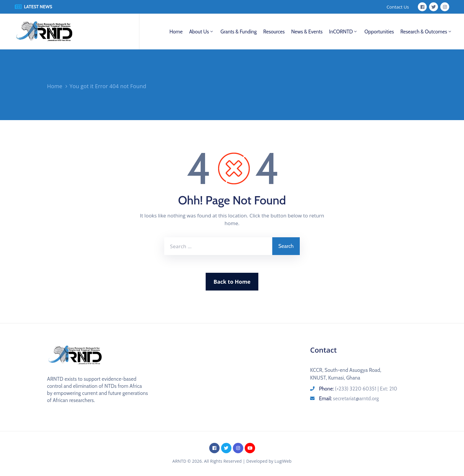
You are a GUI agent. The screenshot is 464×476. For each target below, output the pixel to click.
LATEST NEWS (38, 7)
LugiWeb (283, 461)
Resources (274, 32)
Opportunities (379, 32)
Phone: (358, 389)
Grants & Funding (239, 32)
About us (202, 32)
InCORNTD (343, 32)
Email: (349, 398)
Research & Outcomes (426, 32)
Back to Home (232, 282)
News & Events (307, 32)
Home (176, 32)
